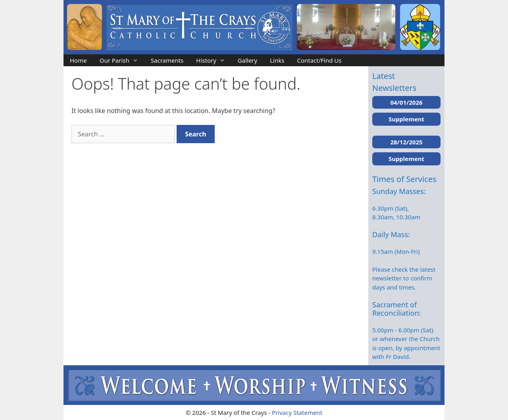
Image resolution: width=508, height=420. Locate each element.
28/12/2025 (406, 142)
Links (277, 60)
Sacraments (167, 60)
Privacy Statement (297, 412)
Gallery (247, 60)
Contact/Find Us (319, 60)
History (214, 60)
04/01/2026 (406, 102)
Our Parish (122, 60)
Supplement (406, 119)
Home (78, 60)
